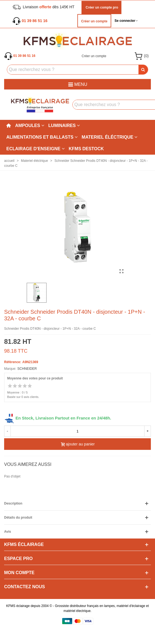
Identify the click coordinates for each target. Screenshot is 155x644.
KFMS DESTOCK (86, 149)
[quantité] (77, 431)
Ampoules (28, 126)
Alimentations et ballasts (40, 137)
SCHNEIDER (27, 369)
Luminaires (62, 126)
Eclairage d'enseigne (33, 149)
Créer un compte (94, 21)
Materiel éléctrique (108, 137)
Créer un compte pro (101, 7)
